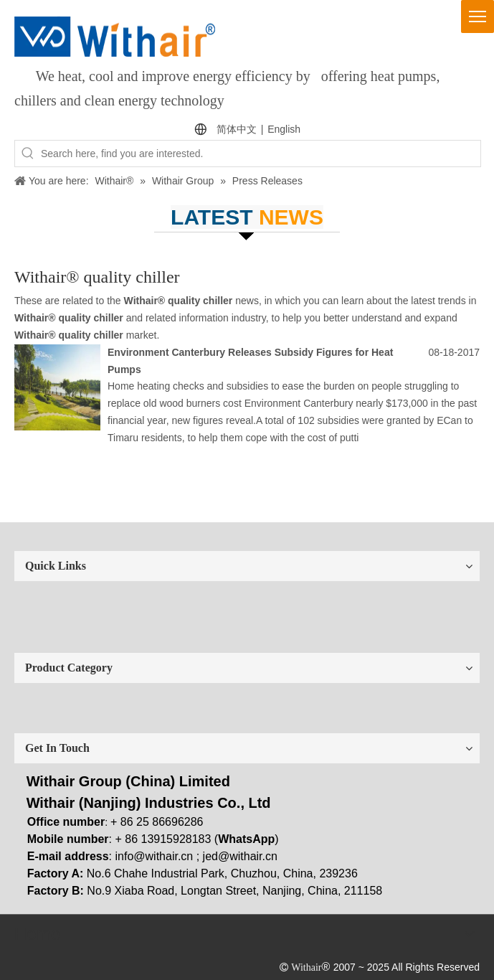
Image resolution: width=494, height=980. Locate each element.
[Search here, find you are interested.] (261, 154)
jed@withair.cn (240, 856)
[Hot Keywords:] (28, 154)
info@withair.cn (155, 856)
